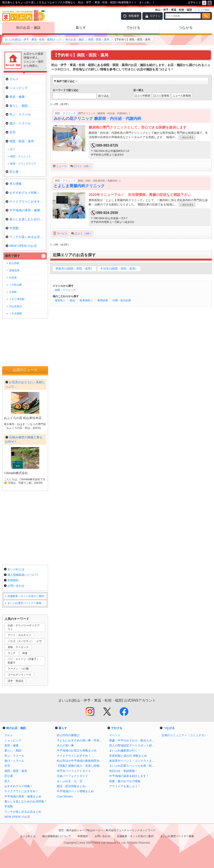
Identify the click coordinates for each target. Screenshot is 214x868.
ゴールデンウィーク (19, 675)
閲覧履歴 (134, 16)
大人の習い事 (65, 745)
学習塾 (12, 228)
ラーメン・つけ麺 (18, 669)
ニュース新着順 (182, 96)
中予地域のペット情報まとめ (75, 791)
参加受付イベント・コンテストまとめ (133, 761)
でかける (133, 28)
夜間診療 (103, 300)
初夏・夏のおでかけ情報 (125, 781)
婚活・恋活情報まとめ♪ (72, 786)
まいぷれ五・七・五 (70, 781)
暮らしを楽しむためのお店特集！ (26, 801)
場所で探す (12, 256)
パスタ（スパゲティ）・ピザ (25, 641)
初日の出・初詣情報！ (123, 771)
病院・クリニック (65, 290)
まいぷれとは (16, 569)
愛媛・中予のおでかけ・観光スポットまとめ (133, 740)
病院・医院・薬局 (99, 39)
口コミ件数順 (142, 96)
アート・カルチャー (19, 635)
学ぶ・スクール (18, 114)
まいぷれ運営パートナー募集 (24, 603)
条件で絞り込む (66, 81)
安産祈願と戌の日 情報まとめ (128, 756)
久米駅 (13, 292)
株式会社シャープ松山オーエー (85, 830)
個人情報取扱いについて (23, 575)
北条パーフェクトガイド (72, 776)
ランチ (12, 653)
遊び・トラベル (18, 123)
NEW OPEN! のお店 (21, 246)
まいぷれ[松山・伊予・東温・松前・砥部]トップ (33, 39)
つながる (186, 28)
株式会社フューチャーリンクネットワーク (131, 830)
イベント (115, 735)
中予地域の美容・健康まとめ (26, 210)
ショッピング (17, 88)
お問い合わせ (16, 586)
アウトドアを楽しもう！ (125, 786)
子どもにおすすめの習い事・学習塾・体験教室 (81, 740)
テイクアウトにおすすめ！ (26, 202)
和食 (25, 653)
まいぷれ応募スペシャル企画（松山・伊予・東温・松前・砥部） (133, 766)
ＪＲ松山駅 (16, 285)
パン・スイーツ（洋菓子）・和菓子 (25, 661)
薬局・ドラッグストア (23, 164)
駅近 (72, 300)
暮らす (81, 28)
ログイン (155, 16)
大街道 (13, 278)
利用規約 (13, 580)
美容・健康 (15, 97)
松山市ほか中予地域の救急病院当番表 (81, 761)
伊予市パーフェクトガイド (74, 771)
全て (13, 149)
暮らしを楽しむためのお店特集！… (26, 219)
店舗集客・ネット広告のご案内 (26, 596)
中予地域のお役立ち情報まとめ (77, 750)
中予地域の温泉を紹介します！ (129, 776)
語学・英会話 (16, 681)
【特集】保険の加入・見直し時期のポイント (81, 766)
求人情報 (14, 184)
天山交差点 (16, 306)
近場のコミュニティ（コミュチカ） (184, 735)
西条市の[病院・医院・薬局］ (75, 269)
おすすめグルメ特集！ (23, 193)
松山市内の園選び (68, 735)
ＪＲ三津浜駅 (17, 299)
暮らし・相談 (17, 106)
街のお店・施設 (28, 28)
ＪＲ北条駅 (16, 314)
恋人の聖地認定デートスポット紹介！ (133, 745)
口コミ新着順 (161, 96)
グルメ (12, 79)
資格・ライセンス (18, 647)
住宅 (11, 132)
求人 (7, 781)
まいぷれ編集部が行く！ (125, 750)
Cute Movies (65, 796)
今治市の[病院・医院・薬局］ (119, 269)
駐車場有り (86, 300)
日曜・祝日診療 (122, 300)
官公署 (12, 172)
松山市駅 (14, 263)
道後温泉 (14, 270)
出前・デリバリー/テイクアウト (24, 627)
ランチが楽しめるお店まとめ (26, 237)
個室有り (60, 300)
